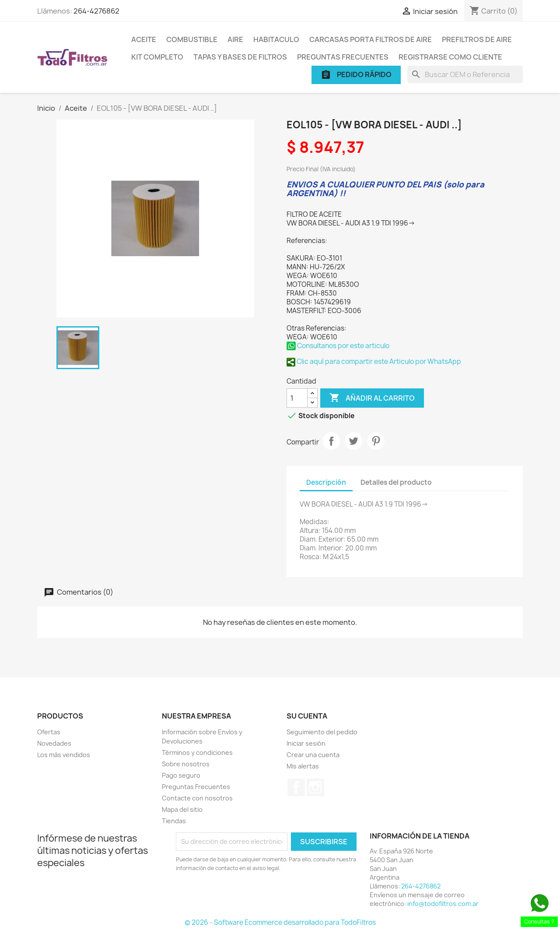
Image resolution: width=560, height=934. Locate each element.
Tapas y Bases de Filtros (240, 57)
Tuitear (353, 441)
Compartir (331, 441)
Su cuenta (307, 716)
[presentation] (249, 897)
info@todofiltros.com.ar (443, 904)
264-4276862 (96, 11)
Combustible (192, 39)
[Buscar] (465, 74)
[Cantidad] (297, 398)
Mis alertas (303, 766)
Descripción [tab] (326, 482)
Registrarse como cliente (450, 57)
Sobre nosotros (186, 764)
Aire (235, 39)
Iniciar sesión (306, 743)
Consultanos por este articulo (338, 346)
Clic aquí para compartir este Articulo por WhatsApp (374, 361)
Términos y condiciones (197, 752)
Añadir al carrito (372, 398)
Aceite (144, 39)
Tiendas (174, 821)
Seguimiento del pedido (322, 732)
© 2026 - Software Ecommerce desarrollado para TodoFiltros (280, 922)
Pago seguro (181, 775)
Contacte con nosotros (197, 798)
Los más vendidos (64, 755)
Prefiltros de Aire (477, 39)
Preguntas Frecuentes (343, 57)
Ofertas (49, 732)
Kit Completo (157, 57)
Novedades (54, 743)
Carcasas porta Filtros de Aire (371, 39)
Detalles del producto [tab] (396, 482)
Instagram (315, 787)
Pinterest (376, 441)
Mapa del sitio (182, 809)
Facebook (296, 787)
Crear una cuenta (313, 755)
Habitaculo (276, 39)
